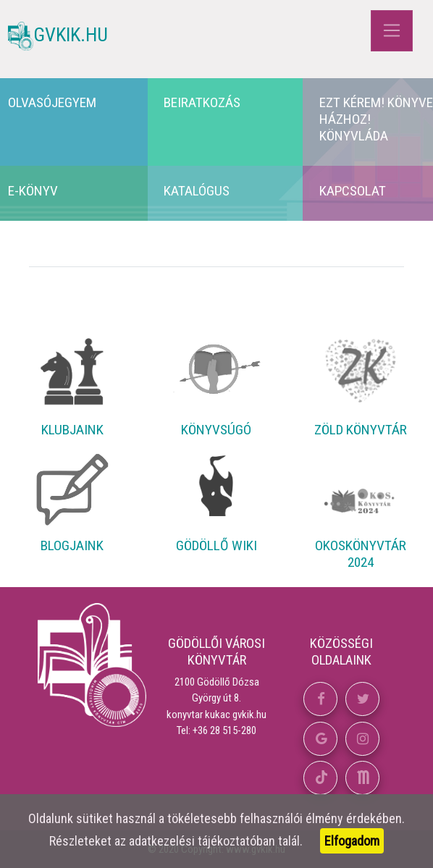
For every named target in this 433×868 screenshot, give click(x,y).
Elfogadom (352, 841)
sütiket (94, 818)
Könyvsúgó (216, 430)
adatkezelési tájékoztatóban (202, 841)
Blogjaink (72, 545)
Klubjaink (72, 430)
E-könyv (33, 191)
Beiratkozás (202, 102)
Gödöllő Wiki (216, 545)
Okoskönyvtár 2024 (361, 554)
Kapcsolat (353, 191)
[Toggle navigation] (391, 31)
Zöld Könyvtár (361, 430)
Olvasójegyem (52, 102)
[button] (320, 699)
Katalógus (197, 191)
